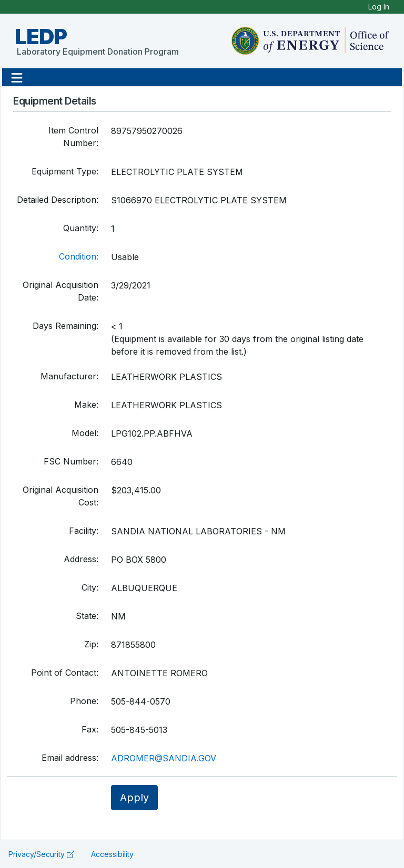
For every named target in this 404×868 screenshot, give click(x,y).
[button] (17, 77)
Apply (134, 798)
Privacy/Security (41, 854)
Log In (379, 7)
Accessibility (112, 854)
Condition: (79, 256)
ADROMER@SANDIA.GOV (164, 758)
